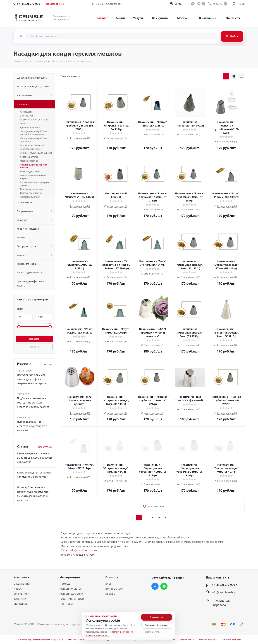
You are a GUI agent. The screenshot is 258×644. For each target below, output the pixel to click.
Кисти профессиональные (33, 145)
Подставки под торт (30, 197)
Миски (23, 124)
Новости (19, 589)
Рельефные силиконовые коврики (33, 177)
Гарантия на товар (72, 599)
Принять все (157, 617)
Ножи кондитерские (30, 172)
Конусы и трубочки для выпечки (36, 153)
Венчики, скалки (28, 116)
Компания (21, 577)
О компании (22, 584)
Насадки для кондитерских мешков (33, 166)
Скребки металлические (32, 189)
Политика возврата (231, 640)
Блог (108, 584)
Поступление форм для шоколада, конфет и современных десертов (31, 379)
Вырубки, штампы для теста (34, 120)
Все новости (44, 364)
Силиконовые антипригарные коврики (35, 184)
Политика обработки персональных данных (40, 640)
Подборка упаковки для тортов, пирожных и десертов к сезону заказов (33, 403)
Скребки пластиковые (31, 193)
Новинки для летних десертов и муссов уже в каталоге (32, 426)
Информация (70, 577)
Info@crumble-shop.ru (83, 550)
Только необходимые (157, 625)
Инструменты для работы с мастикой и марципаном (34, 133)
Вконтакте (155, 586)
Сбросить (34, 347)
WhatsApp (164, 586)
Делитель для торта (30, 128)
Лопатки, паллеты (29, 157)
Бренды (110, 594)
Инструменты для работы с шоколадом (34, 140)
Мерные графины (29, 161)
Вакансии (20, 599)
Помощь (65, 584)
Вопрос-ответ (114, 589)
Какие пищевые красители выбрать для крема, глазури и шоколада (34, 458)
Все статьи (45, 447)
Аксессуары (26, 112)
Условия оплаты (70, 589)
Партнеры (66, 604)
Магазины (20, 604)
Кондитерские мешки (31, 149)
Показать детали (151, 632)
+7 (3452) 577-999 (223, 585)
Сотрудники (21, 594)
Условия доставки (71, 594)
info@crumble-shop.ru (225, 592)
